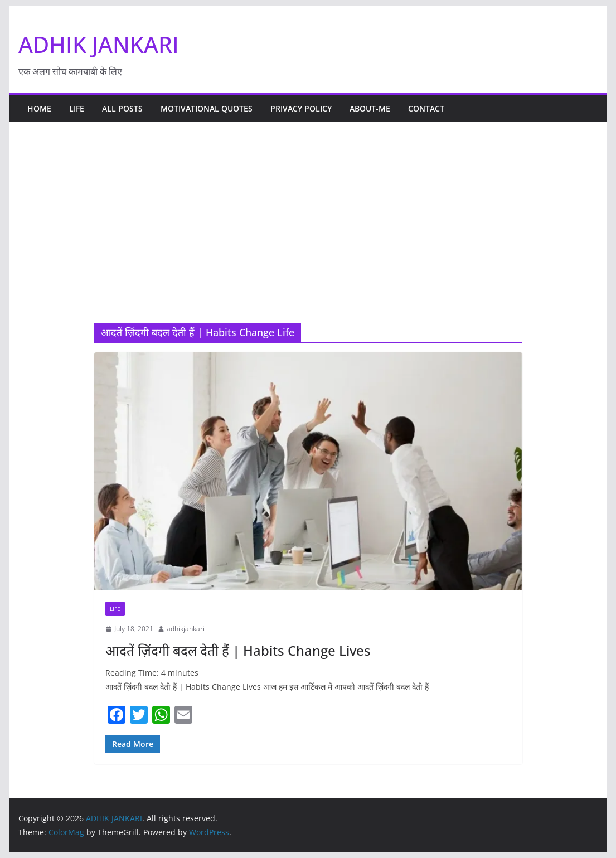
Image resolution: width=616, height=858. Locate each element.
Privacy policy (301, 108)
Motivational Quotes (207, 108)
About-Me (370, 108)
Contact (426, 108)
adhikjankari (186, 629)
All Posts (122, 108)
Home (39, 108)
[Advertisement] (308, 239)
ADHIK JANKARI (99, 44)
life (77, 108)
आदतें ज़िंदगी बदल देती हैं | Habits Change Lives (238, 650)
